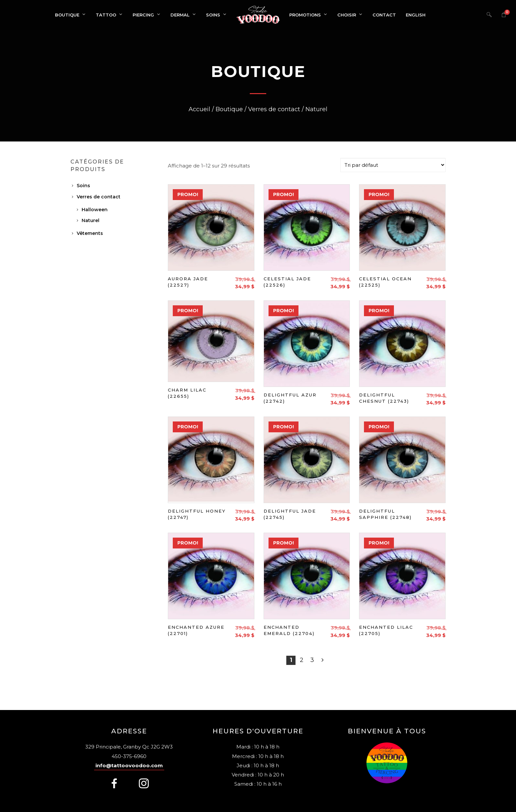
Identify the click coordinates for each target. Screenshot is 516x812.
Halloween (95, 210)
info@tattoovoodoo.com (129, 765)
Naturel (90, 220)
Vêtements (90, 233)
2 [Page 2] (302, 660)
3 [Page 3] (312, 660)
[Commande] (393, 165)
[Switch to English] (416, 15)
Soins (83, 186)
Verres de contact (99, 197)
